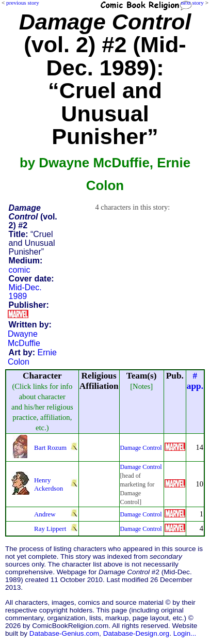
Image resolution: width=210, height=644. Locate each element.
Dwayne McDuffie (24, 339)
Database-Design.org (136, 633)
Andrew (45, 514)
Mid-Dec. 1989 (25, 292)
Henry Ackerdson (49, 484)
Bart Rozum (50, 447)
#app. (195, 381)
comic (20, 270)
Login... (185, 633)
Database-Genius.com (64, 633)
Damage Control (141, 448)
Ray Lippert (50, 529)
